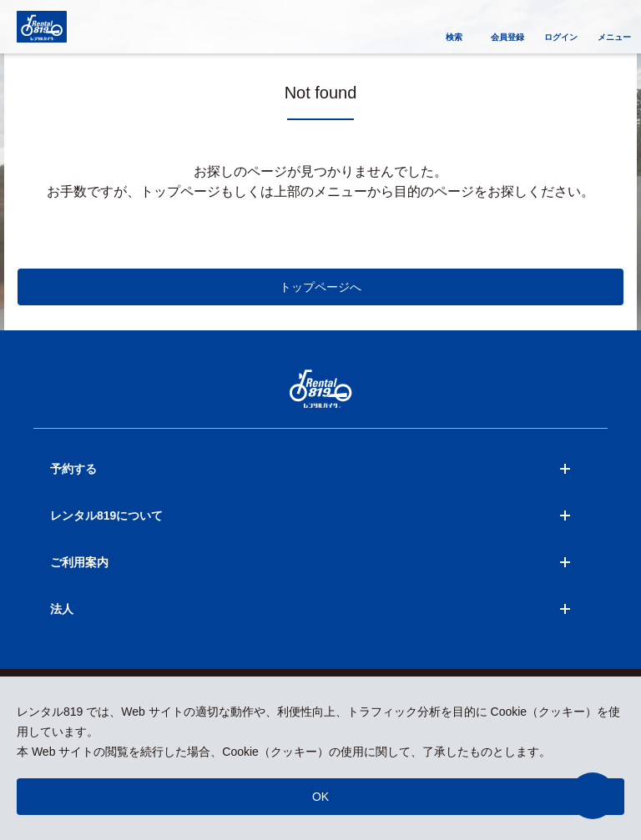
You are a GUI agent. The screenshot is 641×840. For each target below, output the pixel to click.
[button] (593, 796)
